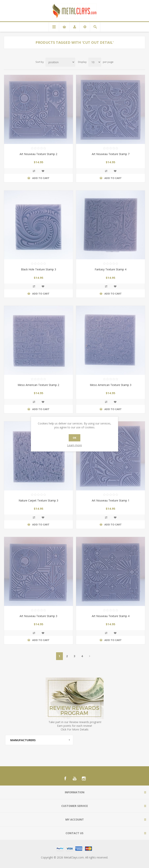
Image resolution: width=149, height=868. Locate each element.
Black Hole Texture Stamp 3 (39, 269)
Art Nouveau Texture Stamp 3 (38, 616)
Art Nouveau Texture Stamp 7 (111, 154)
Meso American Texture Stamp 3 (111, 385)
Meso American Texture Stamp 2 (38, 385)
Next (90, 656)
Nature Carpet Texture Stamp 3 (38, 500)
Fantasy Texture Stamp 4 (110, 269)
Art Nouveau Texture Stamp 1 (111, 500)
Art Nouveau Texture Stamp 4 (111, 616)
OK (74, 438)
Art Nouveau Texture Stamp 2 (38, 154)
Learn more (74, 445)
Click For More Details (75, 729)
